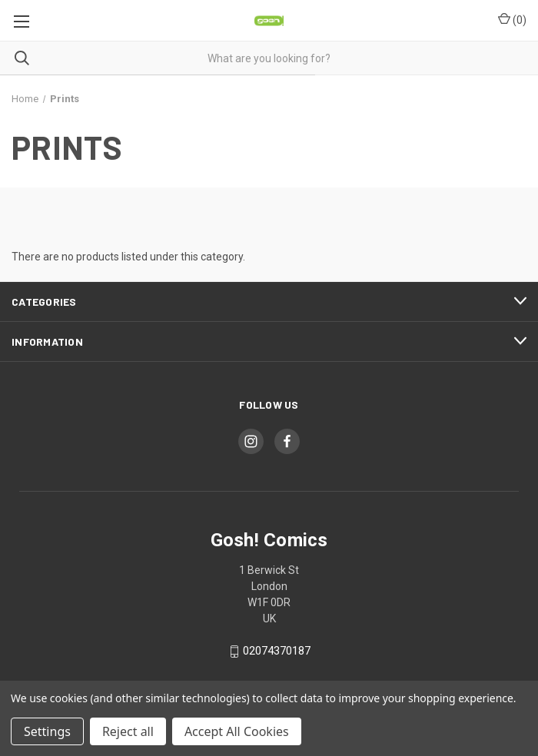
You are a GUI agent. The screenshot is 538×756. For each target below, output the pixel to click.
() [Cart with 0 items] (512, 19)
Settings (47, 731)
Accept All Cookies (237, 731)
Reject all (128, 731)
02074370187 (277, 652)
